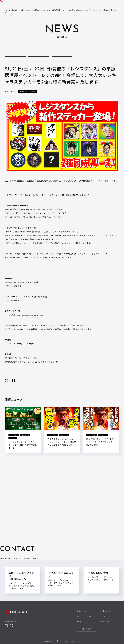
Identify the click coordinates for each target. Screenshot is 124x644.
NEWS (80, 622)
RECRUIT (105, 622)
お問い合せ (48, 641)
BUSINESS (82, 611)
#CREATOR (23, 102)
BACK (62, 480)
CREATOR (85, 57)
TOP (6, 10)
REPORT (39, 64)
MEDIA (15, 64)
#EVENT (33, 102)
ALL (15, 57)
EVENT (109, 57)
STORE (62, 64)
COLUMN (39, 57)
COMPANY (62, 57)
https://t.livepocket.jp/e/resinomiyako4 (25, 325)
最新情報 (14, 10)
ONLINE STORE (85, 617)
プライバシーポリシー (71, 641)
